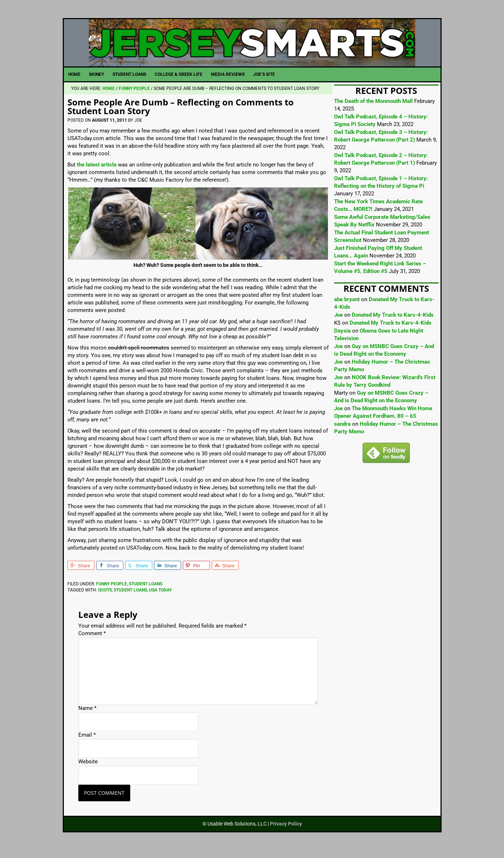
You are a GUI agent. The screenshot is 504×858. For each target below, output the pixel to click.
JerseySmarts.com (252, 47)
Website (88, 770)
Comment (92, 641)
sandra (342, 432)
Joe (338, 323)
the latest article (97, 173)
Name (87, 716)
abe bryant (347, 307)
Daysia (342, 339)
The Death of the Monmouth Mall (373, 109)
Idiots (105, 598)
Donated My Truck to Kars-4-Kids (393, 323)
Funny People (111, 591)
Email (87, 743)
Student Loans (146, 591)
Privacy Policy (286, 832)
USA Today (160, 598)
